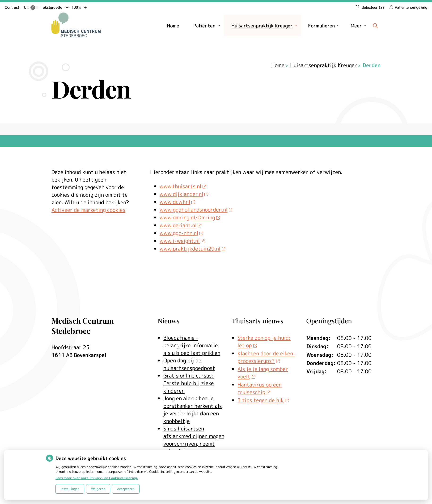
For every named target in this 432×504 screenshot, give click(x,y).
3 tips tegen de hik (263, 400)
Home (173, 26)
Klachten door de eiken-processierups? (266, 357)
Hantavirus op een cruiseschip (260, 388)
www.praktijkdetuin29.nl (192, 249)
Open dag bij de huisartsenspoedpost (189, 364)
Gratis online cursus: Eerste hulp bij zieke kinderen (189, 383)
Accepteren (126, 489)
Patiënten (204, 26)
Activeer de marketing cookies (88, 210)
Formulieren (322, 26)
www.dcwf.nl (177, 202)
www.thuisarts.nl (183, 186)
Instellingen (70, 489)
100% (76, 7)
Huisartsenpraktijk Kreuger (262, 26)
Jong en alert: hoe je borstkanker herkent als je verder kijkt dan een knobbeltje (193, 410)
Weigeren (98, 489)
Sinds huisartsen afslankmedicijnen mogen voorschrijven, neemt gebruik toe (194, 440)
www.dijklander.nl (184, 194)
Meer (356, 26)
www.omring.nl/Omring (190, 217)
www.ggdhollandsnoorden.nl (196, 210)
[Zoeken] (375, 26)
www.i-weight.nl (182, 241)
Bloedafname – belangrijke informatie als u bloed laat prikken (192, 345)
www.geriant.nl (180, 225)
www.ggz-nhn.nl (181, 233)
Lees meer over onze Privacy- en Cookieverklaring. (97, 478)
